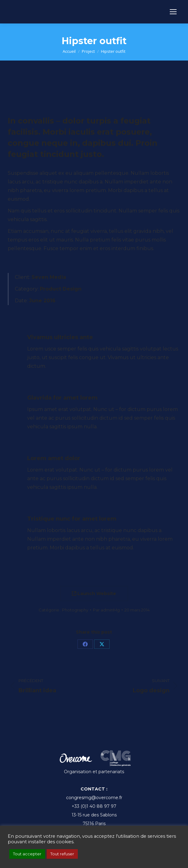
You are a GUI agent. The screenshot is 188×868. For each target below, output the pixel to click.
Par (106, 610)
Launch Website (94, 593)
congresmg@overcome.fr (94, 798)
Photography (75, 610)
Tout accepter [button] (27, 854)
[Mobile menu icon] (173, 12)
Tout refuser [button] (62, 854)
